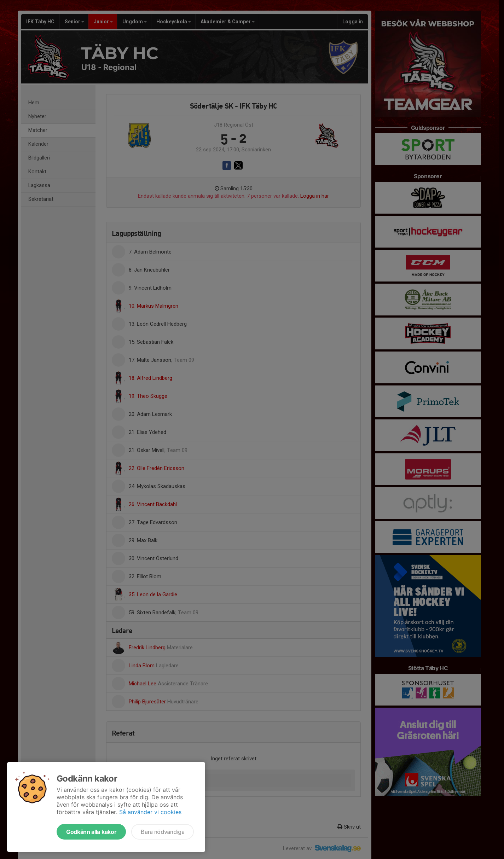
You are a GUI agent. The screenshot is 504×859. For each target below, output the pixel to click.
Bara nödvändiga (163, 832)
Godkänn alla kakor (91, 832)
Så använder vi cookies (150, 812)
